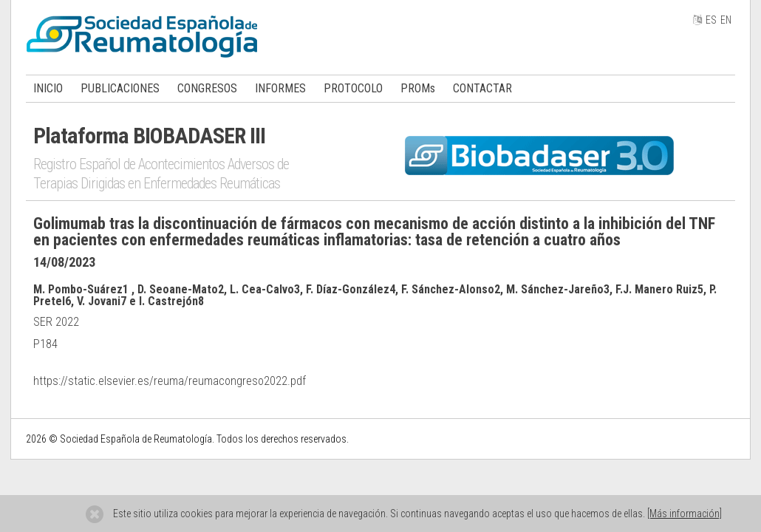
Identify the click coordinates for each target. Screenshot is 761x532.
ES (711, 20)
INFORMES (280, 88)
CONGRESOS (207, 88)
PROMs (418, 88)
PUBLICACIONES (120, 88)
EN (726, 20)
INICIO (48, 88)
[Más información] (685, 514)
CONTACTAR (482, 88)
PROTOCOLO (353, 88)
